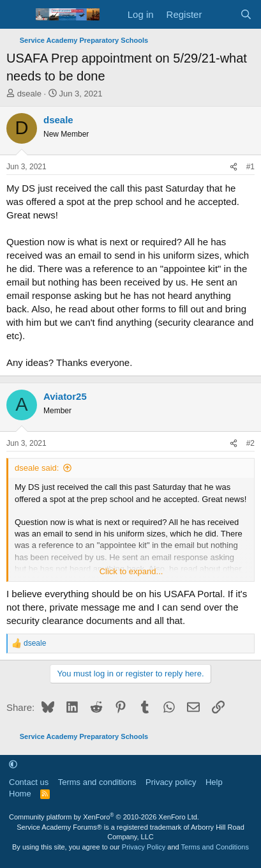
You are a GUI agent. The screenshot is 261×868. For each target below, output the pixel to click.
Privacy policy (171, 782)
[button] (13, 764)
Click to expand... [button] (131, 571)
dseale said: (37, 468)
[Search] (246, 14)
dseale (29, 94)
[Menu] (18, 15)
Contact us (29, 782)
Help (214, 782)
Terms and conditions (97, 782)
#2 (250, 443)
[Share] (234, 167)
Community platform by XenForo (104, 817)
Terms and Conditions (215, 847)
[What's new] (220, 14)
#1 (250, 167)
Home (20, 794)
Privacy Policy (144, 847)
